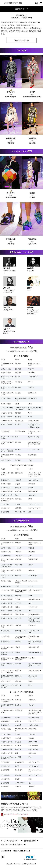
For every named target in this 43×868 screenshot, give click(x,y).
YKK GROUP (5, 851)
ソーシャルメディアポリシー (11, 841)
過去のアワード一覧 (22, 40)
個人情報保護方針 (30, 841)
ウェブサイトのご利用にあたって (12, 845)
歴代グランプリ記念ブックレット (15, 814)
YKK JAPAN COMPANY (20, 851)
